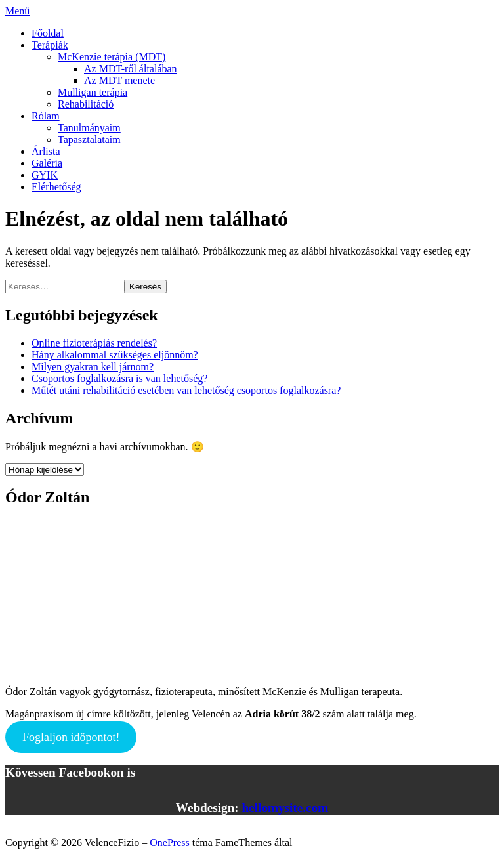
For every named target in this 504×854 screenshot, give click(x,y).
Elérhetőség (56, 187)
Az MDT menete (119, 80)
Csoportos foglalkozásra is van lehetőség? (119, 378)
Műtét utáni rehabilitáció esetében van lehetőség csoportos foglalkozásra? (186, 390)
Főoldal (48, 33)
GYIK (45, 175)
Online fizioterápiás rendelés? (94, 343)
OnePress (169, 843)
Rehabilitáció (86, 104)
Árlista (46, 151)
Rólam (46, 116)
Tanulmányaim (89, 128)
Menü (17, 11)
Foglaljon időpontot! (71, 737)
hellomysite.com (283, 808)
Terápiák (50, 45)
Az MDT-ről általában (131, 69)
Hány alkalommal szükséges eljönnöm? (115, 355)
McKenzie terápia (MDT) (112, 57)
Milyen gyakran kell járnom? (93, 367)
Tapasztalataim (89, 139)
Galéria (47, 163)
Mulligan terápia (93, 92)
